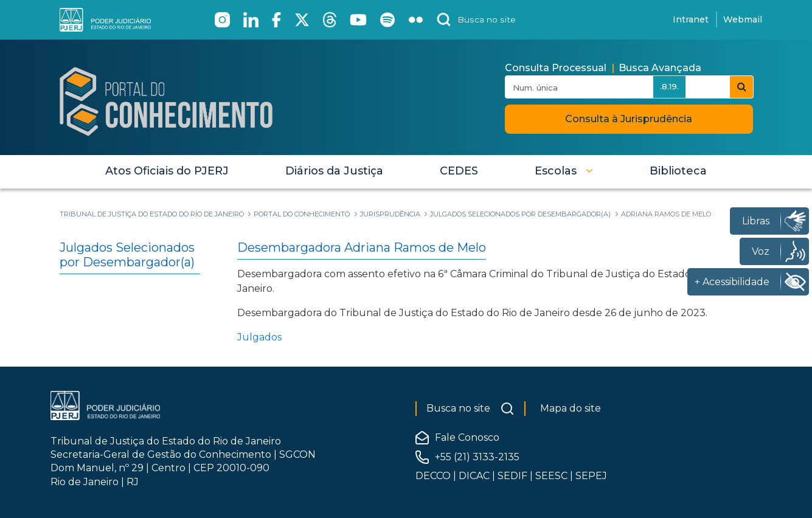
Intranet (691, 19)
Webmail (743, 19)
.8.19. (669, 86)
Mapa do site (571, 408)
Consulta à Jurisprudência (629, 119)
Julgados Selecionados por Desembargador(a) (127, 255)
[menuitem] (167, 171)
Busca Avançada (660, 68)
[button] (564, 171)
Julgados (259, 337)
